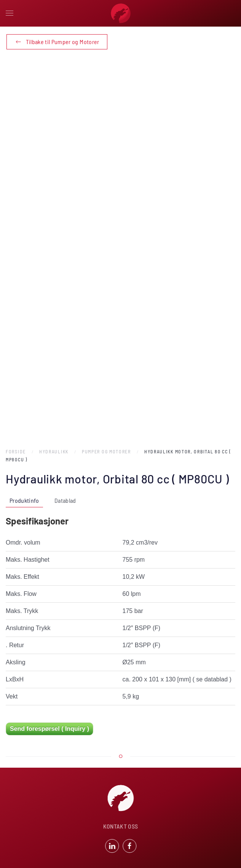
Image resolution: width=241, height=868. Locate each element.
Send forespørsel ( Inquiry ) (49, 729)
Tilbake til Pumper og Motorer (57, 42)
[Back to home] (121, 13)
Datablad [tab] (65, 500)
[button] (10, 13)
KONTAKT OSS (121, 827)
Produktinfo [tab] (24, 500)
